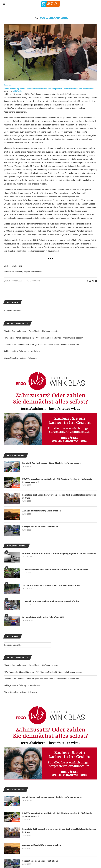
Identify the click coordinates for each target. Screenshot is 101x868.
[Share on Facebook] (87, 281)
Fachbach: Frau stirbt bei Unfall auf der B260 (43, 617)
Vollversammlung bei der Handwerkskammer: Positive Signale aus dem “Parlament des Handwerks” (49, 89)
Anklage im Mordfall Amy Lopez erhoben (22, 685)
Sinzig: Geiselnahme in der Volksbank (20, 692)
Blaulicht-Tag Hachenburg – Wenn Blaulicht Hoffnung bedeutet (31, 665)
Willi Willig (18, 91)
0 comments (34, 281)
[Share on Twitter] (90, 281)
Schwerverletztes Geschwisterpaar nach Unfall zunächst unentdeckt (55, 569)
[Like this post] (84, 281)
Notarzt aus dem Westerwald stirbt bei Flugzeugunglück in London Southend (59, 553)
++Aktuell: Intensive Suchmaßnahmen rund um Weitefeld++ (51, 601)
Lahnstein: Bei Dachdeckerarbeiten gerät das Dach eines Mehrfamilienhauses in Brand (42, 679)
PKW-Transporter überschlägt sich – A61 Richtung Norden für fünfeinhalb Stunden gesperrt (44, 672)
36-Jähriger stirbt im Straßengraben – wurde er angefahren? (51, 585)
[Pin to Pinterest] (93, 281)
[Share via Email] (96, 281)
